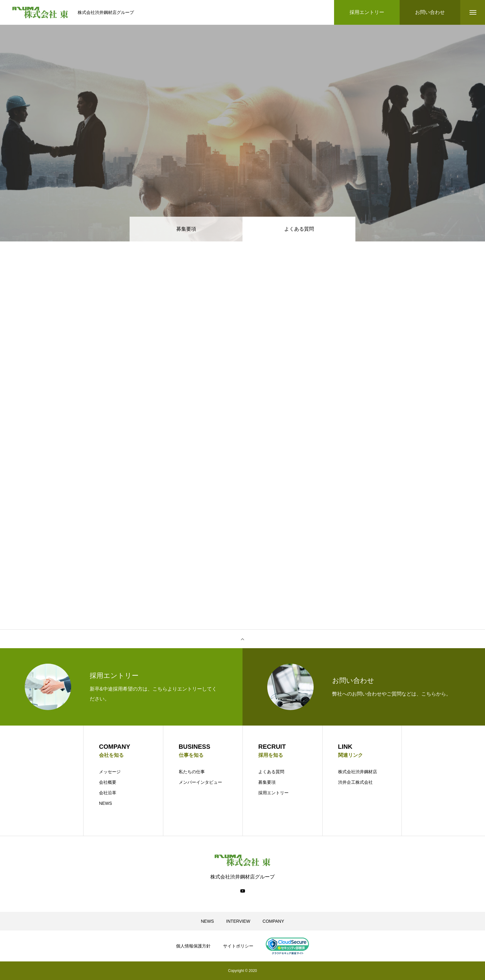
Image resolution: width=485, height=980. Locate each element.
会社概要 (108, 782)
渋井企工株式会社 (355, 782)
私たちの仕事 (192, 772)
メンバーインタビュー (200, 782)
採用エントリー (273, 793)
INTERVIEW (238, 921)
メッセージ (110, 772)
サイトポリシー (238, 946)
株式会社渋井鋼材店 (358, 772)
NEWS (105, 803)
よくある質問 (271, 772)
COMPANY (273, 921)
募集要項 (186, 229)
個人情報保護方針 (193, 946)
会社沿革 (108, 793)
